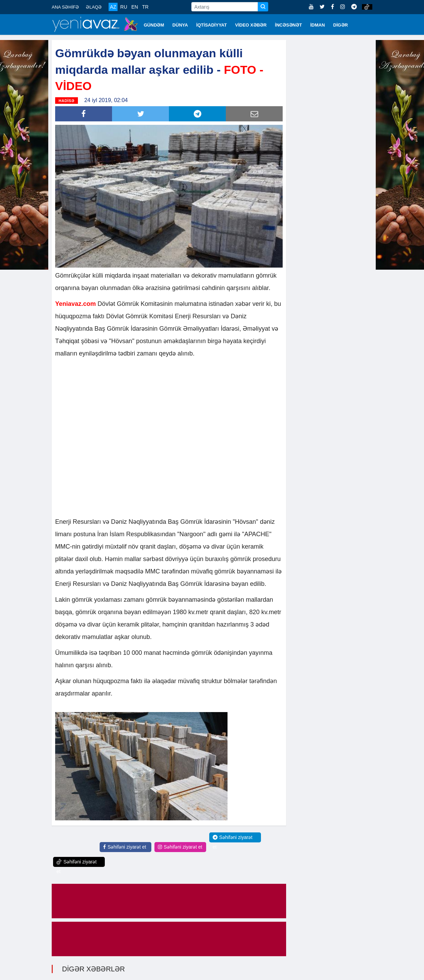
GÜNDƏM (154, 25)
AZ (113, 7)
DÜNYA (180, 25)
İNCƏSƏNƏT (289, 25)
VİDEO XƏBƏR (251, 25)
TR (145, 7)
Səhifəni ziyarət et (125, 847)
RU (124, 7)
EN (135, 7)
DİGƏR (341, 25)
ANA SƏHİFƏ (65, 7)
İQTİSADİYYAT (211, 25)
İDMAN (318, 25)
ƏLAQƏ (94, 7)
